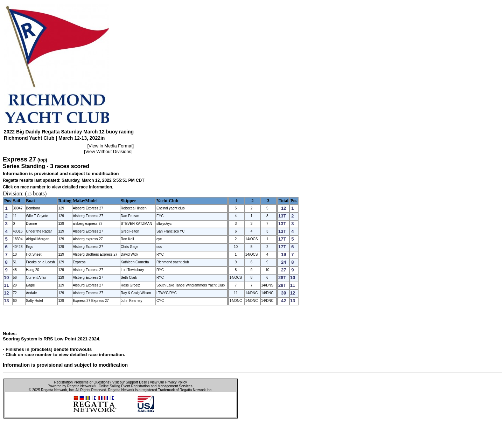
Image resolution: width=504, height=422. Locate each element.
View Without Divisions (108, 151)
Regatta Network (54, 390)
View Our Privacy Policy (168, 382)
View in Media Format (110, 146)
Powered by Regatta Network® (72, 386)
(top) (42, 160)
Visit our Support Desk (130, 382)
